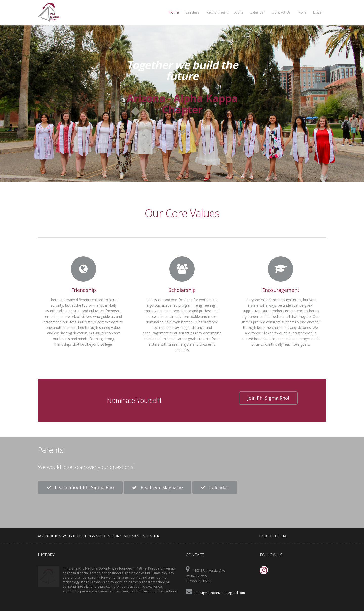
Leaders (193, 12)
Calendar (257, 12)
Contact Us (281, 12)
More (302, 12)
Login (318, 12)
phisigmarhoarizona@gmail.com (220, 593)
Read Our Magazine (157, 487)
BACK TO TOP (272, 536)
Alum (239, 12)
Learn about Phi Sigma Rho (80, 487)
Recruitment (217, 12)
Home (174, 12)
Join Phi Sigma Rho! (268, 398)
